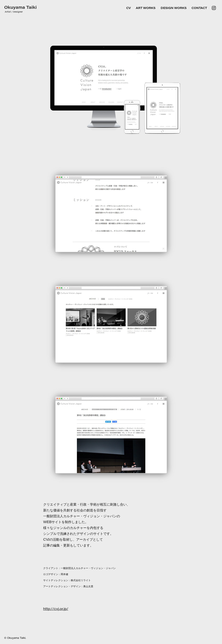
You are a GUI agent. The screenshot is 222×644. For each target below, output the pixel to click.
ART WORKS (146, 8)
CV (129, 8)
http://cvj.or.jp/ (56, 609)
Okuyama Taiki (20, 7)
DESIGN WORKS (174, 8)
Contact (199, 8)
